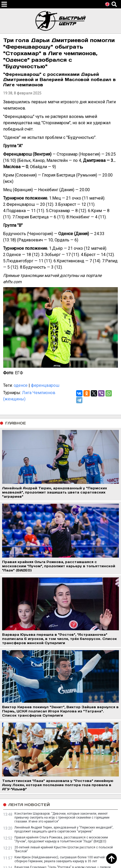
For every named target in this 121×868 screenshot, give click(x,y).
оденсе (21, 385)
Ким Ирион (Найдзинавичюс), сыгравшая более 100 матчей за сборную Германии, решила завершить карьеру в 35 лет (62, 859)
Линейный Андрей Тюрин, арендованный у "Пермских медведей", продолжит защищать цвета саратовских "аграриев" (64, 829)
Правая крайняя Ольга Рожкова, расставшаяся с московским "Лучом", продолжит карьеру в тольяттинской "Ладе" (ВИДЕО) (61, 839)
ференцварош (45, 385)
